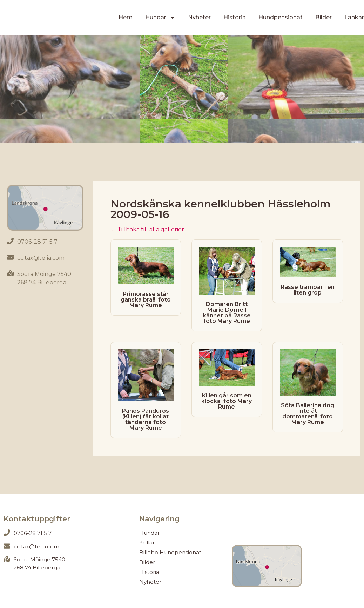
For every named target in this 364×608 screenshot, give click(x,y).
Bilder (323, 17)
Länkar (354, 17)
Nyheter (199, 17)
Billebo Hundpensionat (170, 552)
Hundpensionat (281, 17)
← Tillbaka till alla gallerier (147, 229)
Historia (235, 17)
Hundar (160, 18)
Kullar (147, 543)
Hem (126, 17)
